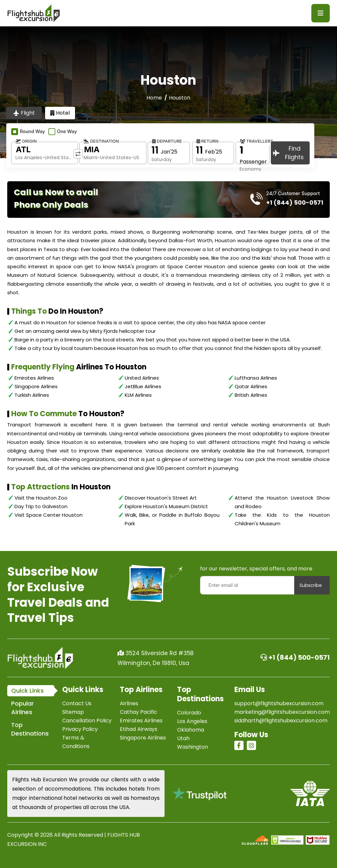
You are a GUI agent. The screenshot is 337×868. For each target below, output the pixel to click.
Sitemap (73, 712)
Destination (101, 141)
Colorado (189, 713)
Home (154, 98)
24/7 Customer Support (293, 193)
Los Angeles (192, 721)
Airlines (129, 703)
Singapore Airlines (143, 738)
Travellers (257, 141)
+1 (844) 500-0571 (295, 657)
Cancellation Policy (87, 721)
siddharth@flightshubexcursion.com (281, 721)
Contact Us (77, 703)
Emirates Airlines (141, 721)
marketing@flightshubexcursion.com (282, 712)
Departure (167, 141)
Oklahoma (191, 730)
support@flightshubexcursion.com (279, 703)
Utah (183, 738)
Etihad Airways (139, 729)
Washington (193, 747)
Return (207, 141)
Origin (26, 141)
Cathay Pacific (139, 712)
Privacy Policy (80, 729)
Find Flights (288, 153)
